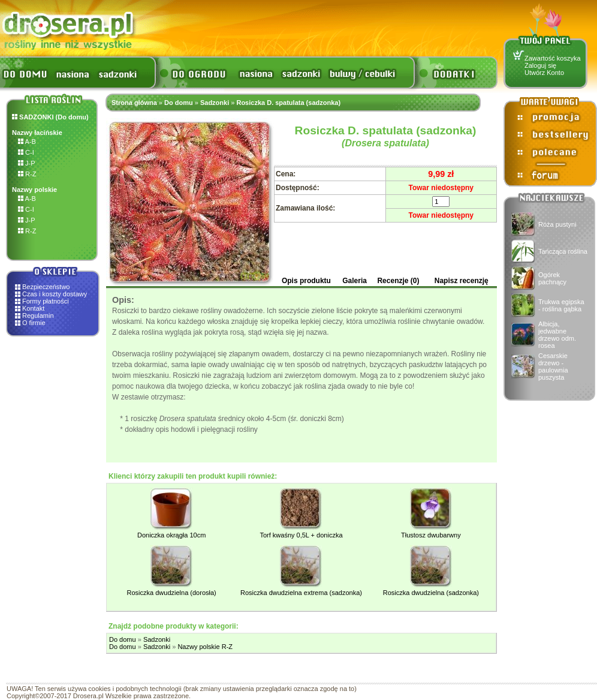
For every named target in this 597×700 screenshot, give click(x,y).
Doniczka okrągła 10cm (171, 535)
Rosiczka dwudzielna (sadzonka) (431, 593)
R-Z (27, 174)
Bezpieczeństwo (46, 287)
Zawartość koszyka (553, 58)
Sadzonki (215, 103)
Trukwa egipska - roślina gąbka (561, 305)
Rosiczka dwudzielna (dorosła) (172, 593)
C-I (26, 152)
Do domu (179, 103)
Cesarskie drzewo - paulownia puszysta (553, 366)
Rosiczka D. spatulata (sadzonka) (288, 103)
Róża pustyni (557, 224)
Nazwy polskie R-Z (205, 647)
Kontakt (33, 308)
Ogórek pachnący (552, 278)
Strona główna (134, 103)
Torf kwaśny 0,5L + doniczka (301, 535)
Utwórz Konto (544, 73)
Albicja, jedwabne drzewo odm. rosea (557, 335)
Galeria (355, 281)
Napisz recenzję (462, 281)
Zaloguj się (540, 65)
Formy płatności (46, 301)
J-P (27, 163)
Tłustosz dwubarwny (431, 535)
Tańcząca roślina (563, 251)
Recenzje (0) (398, 281)
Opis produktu (306, 281)
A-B (27, 142)
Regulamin (38, 316)
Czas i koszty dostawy (55, 294)
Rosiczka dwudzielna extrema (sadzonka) (301, 593)
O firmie (34, 323)
